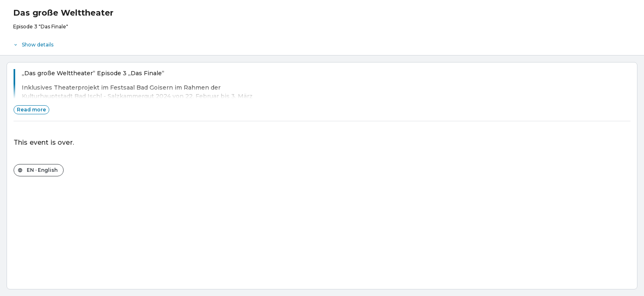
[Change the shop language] (39, 170)
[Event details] (322, 43)
